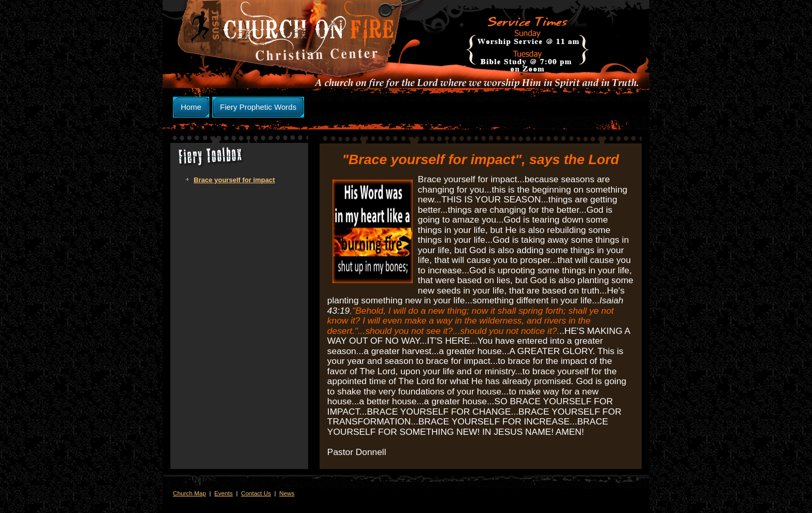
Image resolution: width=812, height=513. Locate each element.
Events (224, 493)
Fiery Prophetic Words (258, 107)
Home (191, 107)
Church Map (190, 493)
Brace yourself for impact (234, 180)
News (287, 493)
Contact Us (256, 493)
